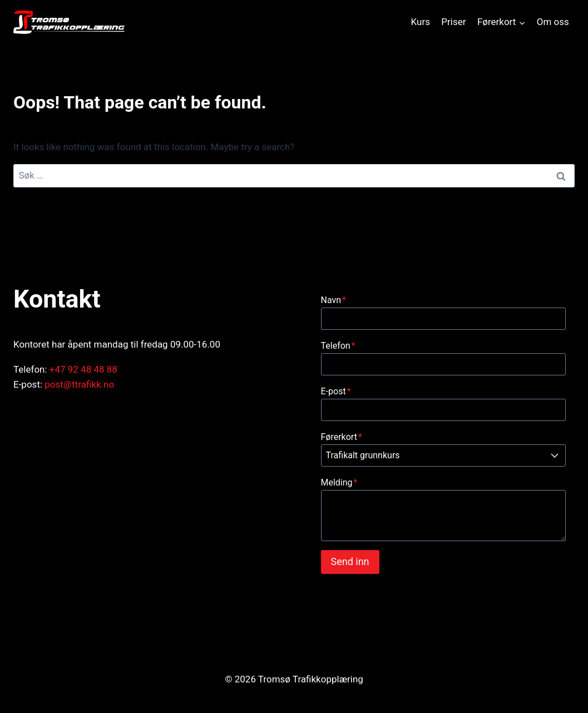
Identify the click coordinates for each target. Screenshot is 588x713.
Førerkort (342, 437)
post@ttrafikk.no (79, 384)
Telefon (338, 346)
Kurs (421, 22)
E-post (336, 391)
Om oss (553, 22)
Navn (333, 300)
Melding (339, 482)
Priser (453, 22)
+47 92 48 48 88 (83, 369)
